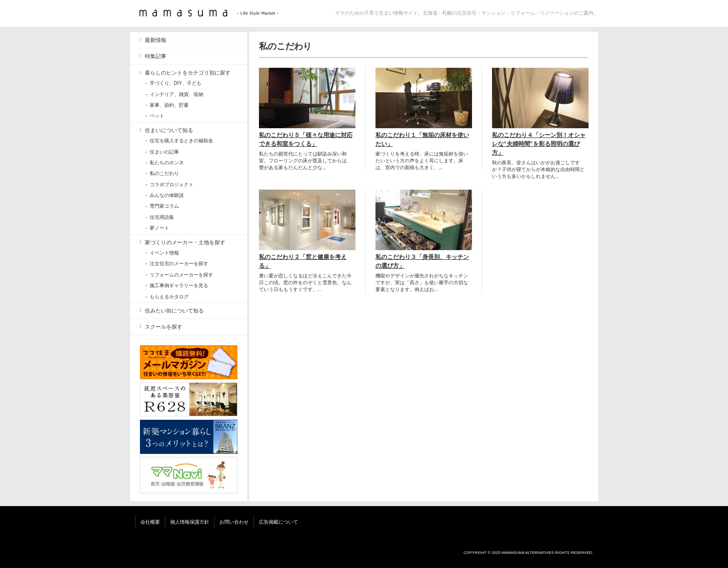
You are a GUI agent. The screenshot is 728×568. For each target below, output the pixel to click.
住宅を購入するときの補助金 (181, 141)
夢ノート (159, 228)
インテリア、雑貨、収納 (177, 94)
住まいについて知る (169, 130)
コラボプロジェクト (172, 185)
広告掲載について (278, 522)
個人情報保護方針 (190, 522)
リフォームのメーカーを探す (181, 275)
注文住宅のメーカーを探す (179, 264)
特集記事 (156, 56)
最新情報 (156, 40)
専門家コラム (164, 206)
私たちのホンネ (167, 163)
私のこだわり (164, 173)
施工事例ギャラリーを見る (179, 285)
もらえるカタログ (169, 297)
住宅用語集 (162, 217)
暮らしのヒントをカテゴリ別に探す (188, 73)
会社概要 (150, 522)
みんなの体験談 (167, 195)
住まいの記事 (164, 152)
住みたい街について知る (174, 311)
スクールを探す (164, 327)
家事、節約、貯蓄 (169, 105)
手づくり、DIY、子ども (176, 83)
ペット (157, 116)
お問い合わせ (234, 522)
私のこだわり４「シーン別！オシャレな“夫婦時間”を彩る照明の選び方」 (539, 144)
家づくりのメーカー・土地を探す (185, 242)
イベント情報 (164, 253)
